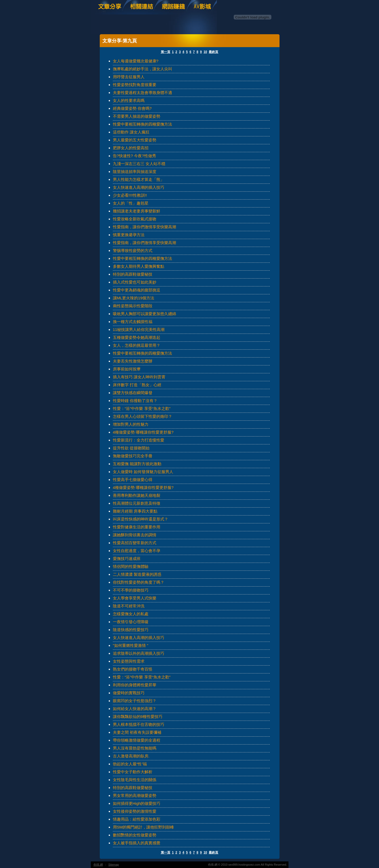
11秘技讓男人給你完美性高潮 (139, 329)
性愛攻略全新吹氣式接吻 (135, 219)
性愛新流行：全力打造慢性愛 (139, 440)
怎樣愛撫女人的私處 (131, 614)
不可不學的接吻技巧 (131, 590)
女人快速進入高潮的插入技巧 (139, 187)
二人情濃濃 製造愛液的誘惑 (137, 574)
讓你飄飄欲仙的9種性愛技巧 (138, 716)
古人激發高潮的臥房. (131, 756)
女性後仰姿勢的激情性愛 (135, 811)
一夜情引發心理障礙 (131, 622)
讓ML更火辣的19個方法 (134, 298)
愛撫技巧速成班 (127, 559)
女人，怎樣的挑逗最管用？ (137, 345)
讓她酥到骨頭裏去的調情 (135, 535)
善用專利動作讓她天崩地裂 (137, 495)
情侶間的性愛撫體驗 (131, 566)
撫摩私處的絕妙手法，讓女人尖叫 (143, 69)
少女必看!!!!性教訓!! (130, 195)
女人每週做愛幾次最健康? (136, 61)
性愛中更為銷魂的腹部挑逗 (137, 290)
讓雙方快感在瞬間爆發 (133, 393)
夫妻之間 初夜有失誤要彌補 (137, 732)
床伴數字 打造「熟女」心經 (137, 385)
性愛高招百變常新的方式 (135, 543)
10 (205, 52)
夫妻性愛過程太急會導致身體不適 (143, 93)
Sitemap (114, 865)
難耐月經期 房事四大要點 (135, 511)
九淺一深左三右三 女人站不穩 (139, 164)
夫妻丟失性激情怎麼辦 (133, 361)
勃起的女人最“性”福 (130, 764)
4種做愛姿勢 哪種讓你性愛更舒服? (143, 432)
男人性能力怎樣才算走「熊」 (139, 179)
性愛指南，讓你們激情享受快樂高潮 (144, 227)
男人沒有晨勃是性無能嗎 (135, 748)
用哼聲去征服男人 (129, 77)
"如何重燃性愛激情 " (131, 645)
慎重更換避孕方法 (129, 235)
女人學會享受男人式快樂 (135, 598)
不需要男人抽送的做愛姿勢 (137, 116)
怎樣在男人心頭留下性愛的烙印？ (143, 416)
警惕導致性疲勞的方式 (133, 251)
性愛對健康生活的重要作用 (137, 527)
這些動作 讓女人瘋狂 (131, 132)
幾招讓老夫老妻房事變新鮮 (137, 211)
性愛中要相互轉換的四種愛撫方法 (143, 124)
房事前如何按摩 (127, 369)
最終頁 (213, 52)
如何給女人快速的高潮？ (135, 709)
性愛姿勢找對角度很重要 (135, 85)
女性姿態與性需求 (129, 661)
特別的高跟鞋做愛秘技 (133, 274)
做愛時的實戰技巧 (129, 693)
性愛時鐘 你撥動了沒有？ (135, 401)
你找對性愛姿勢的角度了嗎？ (139, 582)
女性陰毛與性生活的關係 (135, 780)
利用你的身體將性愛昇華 (135, 685)
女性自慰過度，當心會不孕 (137, 551)
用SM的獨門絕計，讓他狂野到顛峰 (144, 827)
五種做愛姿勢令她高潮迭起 (137, 337)
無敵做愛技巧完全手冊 (133, 456)
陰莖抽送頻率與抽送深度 (135, 172)
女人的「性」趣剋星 (131, 203)
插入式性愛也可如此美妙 (135, 282)
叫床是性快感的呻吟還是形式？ (141, 519)
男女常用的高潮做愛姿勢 (135, 795)
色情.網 (98, 865)
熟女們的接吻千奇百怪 (133, 669)
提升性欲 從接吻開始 (131, 448)
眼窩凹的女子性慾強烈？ (135, 701)
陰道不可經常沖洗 (129, 606)
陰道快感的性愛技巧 (131, 630)
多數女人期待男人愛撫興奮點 (139, 266)
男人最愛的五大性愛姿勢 (135, 140)
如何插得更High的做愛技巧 (137, 803)
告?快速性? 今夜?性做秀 (134, 156)
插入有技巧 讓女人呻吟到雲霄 (139, 377)
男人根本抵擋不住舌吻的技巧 (139, 724)
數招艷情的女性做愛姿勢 (135, 835)
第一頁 (166, 52)
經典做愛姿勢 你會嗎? (132, 108)
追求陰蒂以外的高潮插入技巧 (139, 653)
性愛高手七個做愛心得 (133, 480)
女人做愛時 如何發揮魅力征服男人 (143, 472)
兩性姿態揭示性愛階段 (133, 306)
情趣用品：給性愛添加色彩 (137, 819)
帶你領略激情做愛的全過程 (137, 740)
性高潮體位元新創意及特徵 (137, 503)
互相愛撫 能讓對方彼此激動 (137, 464)
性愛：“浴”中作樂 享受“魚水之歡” (142, 408)
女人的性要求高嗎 (129, 100)
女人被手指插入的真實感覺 (137, 843)
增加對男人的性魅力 (131, 424)
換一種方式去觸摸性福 (133, 322)
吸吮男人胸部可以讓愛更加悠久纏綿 (144, 314)
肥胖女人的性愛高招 (131, 148)
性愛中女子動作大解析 (133, 772)
